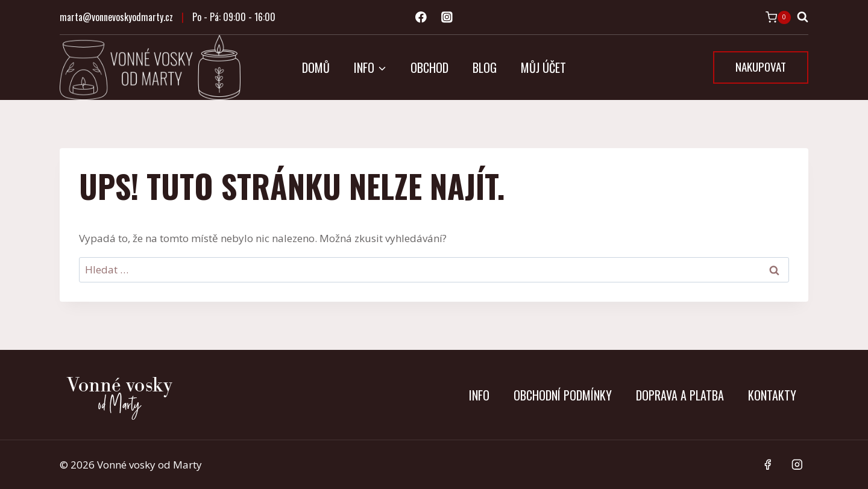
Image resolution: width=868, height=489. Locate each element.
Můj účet (543, 67)
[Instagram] (447, 17)
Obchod (429, 67)
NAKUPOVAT (761, 66)
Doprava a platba (680, 395)
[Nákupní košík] (778, 17)
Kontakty (772, 395)
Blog (485, 67)
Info (479, 395)
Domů (316, 67)
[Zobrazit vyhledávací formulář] (803, 17)
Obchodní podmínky (563, 395)
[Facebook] (421, 17)
